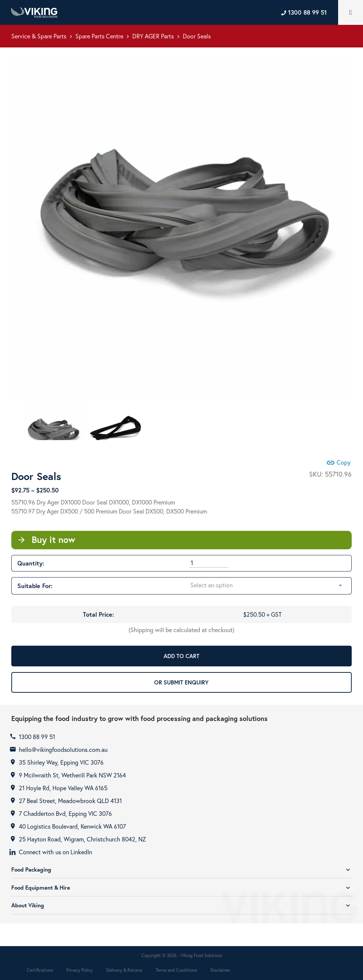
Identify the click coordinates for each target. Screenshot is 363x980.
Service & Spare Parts (39, 36)
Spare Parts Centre (99, 36)
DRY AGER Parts (153, 36)
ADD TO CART (181, 656)
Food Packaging (181, 870)
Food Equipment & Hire (181, 888)
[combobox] (267, 585)
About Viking (181, 905)
